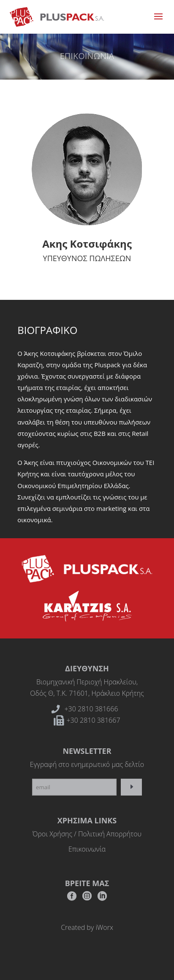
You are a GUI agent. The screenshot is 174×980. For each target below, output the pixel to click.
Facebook (72, 899)
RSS (102, 899)
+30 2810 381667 (93, 720)
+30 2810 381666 (91, 709)
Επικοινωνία (87, 849)
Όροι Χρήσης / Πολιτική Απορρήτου (87, 834)
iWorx (104, 927)
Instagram (87, 899)
